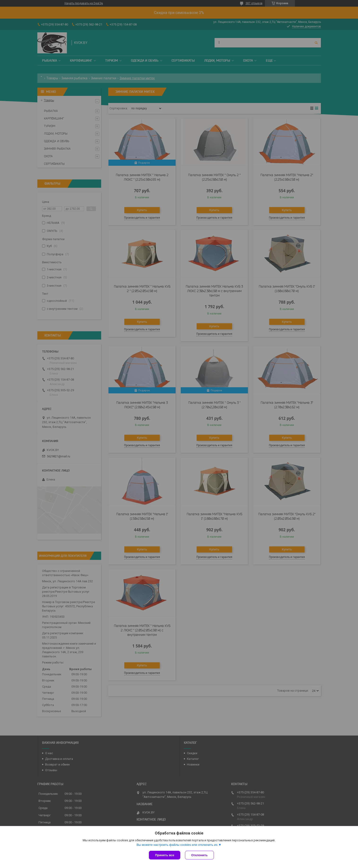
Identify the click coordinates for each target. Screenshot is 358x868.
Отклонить (199, 855)
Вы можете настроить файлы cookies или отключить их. (177, 845)
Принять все (165, 855)
